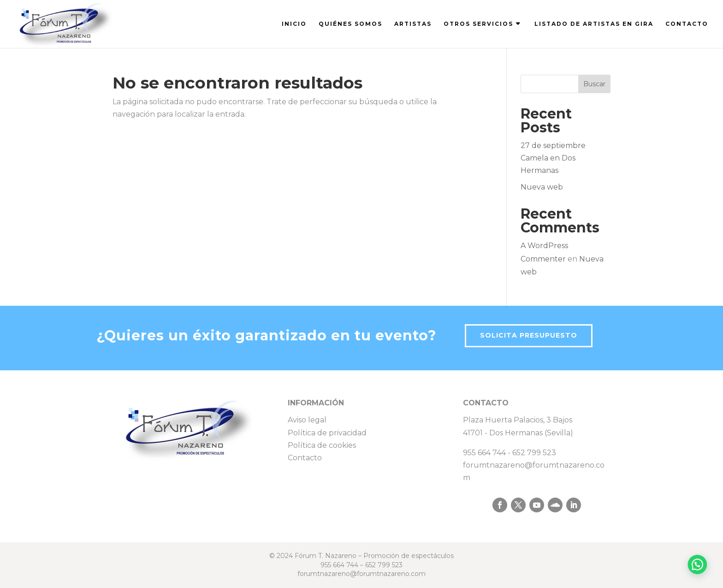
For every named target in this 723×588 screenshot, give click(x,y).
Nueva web (542, 187)
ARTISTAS (413, 24)
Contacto (305, 458)
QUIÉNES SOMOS (350, 24)
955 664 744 (484, 453)
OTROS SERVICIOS (478, 24)
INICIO (294, 24)
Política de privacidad (327, 433)
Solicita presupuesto (529, 335)
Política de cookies (322, 445)
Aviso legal (307, 420)
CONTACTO (687, 24)
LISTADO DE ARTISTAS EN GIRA (594, 24)
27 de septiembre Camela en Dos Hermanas (553, 158)
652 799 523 (534, 453)
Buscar (594, 84)
